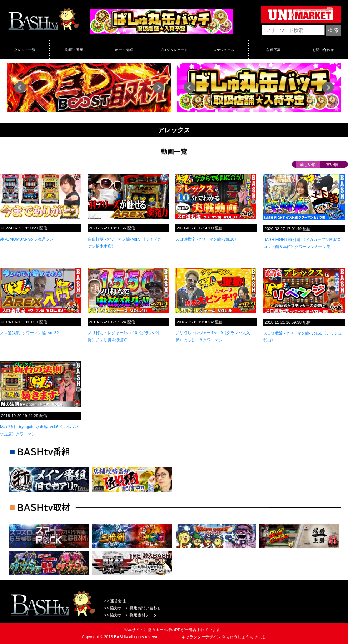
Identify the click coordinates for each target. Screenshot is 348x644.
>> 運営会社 (115, 601)
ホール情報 (124, 50)
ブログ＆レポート (174, 50)
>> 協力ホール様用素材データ (131, 615)
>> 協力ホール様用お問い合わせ (133, 608)
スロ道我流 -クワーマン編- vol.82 (29, 333)
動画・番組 (74, 50)
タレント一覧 (25, 50)
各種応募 (273, 50)
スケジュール (224, 50)
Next (159, 88)
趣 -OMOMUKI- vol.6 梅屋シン (27, 239)
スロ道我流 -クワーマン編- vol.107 (206, 239)
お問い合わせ (323, 50)
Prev (20, 88)
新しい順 (308, 164)
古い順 (332, 164)
